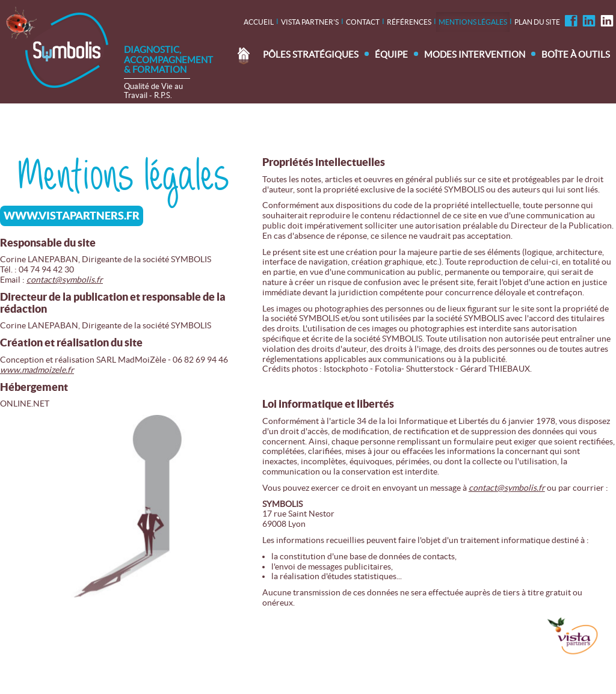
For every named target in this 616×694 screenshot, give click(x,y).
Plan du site (537, 22)
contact (363, 22)
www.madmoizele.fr (37, 370)
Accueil (259, 22)
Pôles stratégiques (311, 54)
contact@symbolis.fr (65, 280)
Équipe (391, 54)
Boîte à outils (576, 54)
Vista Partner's (310, 22)
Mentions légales (473, 22)
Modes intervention (475, 54)
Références (409, 22)
